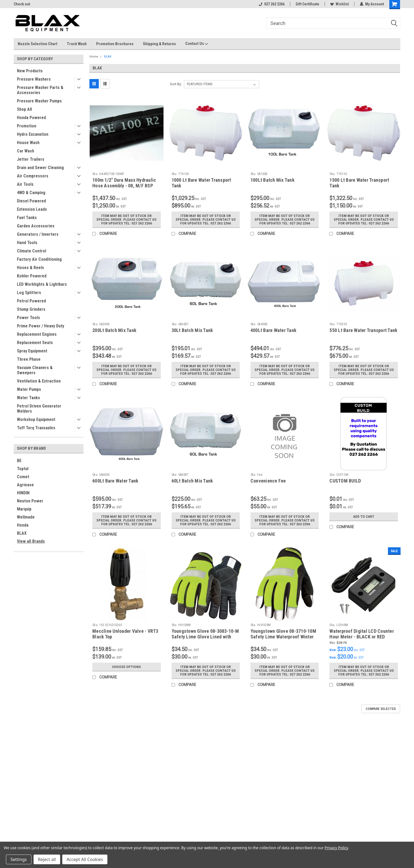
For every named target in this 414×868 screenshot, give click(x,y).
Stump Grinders (31, 309)
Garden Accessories (36, 226)
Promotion (27, 126)
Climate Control (32, 251)
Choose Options (126, 667)
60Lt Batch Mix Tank (192, 481)
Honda (23, 525)
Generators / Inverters (38, 234)
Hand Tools (27, 243)
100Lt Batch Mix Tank (273, 180)
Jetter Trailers (31, 159)
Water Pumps (29, 389)
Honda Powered (31, 118)
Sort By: (176, 84)
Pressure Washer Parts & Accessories (40, 90)
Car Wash (26, 151)
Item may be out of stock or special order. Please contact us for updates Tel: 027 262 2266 (126, 219)
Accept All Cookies (85, 859)
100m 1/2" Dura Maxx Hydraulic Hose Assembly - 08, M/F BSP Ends (124, 186)
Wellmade (26, 517)
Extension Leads (32, 209)
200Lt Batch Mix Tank (114, 330)
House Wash (28, 143)
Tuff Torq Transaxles (36, 428)
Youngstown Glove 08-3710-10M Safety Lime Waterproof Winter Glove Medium (283, 637)
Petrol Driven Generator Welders (39, 409)
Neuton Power (30, 501)
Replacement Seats (35, 343)
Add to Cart (364, 516)
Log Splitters (29, 293)
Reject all (47, 859)
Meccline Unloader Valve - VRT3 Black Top (125, 634)
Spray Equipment (32, 351)
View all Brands (31, 541)
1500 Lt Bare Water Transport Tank (359, 183)
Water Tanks (28, 398)
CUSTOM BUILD (345, 481)
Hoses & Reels (30, 268)
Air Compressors (33, 176)
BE (19, 461)
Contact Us (197, 44)
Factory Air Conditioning (39, 259)
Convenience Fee (268, 481)
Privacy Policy (336, 848)
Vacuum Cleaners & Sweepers (35, 370)
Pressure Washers (34, 79)
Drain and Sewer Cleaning (40, 168)
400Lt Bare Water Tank (273, 330)
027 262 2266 (272, 4)
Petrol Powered (31, 301)
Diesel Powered (31, 201)
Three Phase (29, 359)
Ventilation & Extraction (39, 381)
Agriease (25, 485)
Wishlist (339, 4)
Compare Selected (381, 709)
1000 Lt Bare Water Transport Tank (201, 183)
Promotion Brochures (115, 44)
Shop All (24, 109)
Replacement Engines (37, 334)
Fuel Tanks (27, 218)
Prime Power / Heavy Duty (41, 326)
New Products (30, 71)
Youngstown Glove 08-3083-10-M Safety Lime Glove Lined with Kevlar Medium (205, 637)
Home (94, 57)
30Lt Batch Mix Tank (192, 330)
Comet (23, 477)
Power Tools (28, 318)
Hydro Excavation (33, 134)
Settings (19, 859)
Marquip (24, 509)
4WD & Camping (31, 193)
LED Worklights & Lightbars (42, 284)
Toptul (23, 469)
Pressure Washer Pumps (39, 101)
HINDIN (23, 493)
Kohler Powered (32, 276)
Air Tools (25, 184)
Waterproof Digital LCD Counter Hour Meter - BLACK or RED (362, 634)
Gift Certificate (307, 4)
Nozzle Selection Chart (38, 44)
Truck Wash (77, 44)
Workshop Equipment (36, 419)
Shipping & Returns (159, 44)
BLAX (22, 533)
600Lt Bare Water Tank (115, 481)
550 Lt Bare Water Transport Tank (363, 330)
